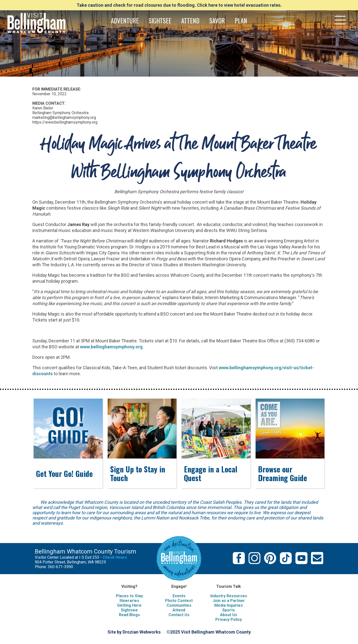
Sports (229, 610)
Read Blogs (129, 615)
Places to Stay (129, 596)
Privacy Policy (229, 620)
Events (179, 596)
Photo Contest (179, 601)
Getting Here (129, 605)
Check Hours (115, 557)
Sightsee (129, 610)
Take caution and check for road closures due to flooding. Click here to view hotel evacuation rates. (179, 5)
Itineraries (129, 601)
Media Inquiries (229, 605)
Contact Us (179, 615)
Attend (179, 610)
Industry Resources (229, 596)
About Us (229, 615)
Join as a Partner (229, 601)
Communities (179, 605)
